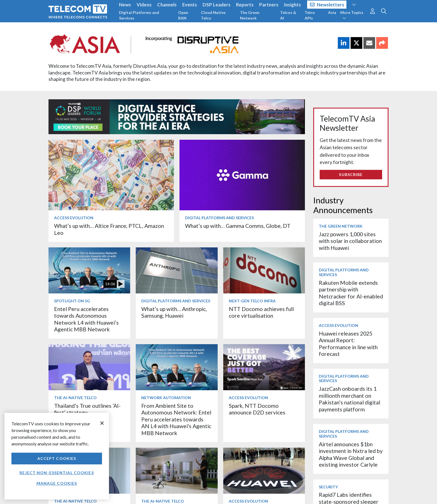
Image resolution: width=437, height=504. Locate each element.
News (125, 5)
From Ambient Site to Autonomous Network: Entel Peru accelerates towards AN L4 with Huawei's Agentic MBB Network (176, 419)
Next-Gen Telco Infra (252, 301)
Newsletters (327, 5)
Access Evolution (74, 218)
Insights (292, 5)
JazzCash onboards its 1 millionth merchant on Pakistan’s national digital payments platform (349, 399)
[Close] (102, 423)
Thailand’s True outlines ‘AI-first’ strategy (87, 409)
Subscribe (351, 174)
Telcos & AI (288, 15)
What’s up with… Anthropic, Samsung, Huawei (174, 312)
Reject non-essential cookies (57, 473)
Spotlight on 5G (72, 301)
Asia (332, 12)
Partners (269, 5)
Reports (245, 5)
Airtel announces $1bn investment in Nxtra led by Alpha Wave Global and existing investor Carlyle (351, 454)
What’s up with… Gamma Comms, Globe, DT (238, 226)
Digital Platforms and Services (139, 15)
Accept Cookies (57, 458)
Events (190, 5)
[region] (57, 456)
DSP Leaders (217, 5)
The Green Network (250, 15)
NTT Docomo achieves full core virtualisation (261, 312)
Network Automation (166, 398)
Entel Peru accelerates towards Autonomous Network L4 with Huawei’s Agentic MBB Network (86, 319)
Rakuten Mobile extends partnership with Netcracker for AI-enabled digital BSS (351, 293)
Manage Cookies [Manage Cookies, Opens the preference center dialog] (57, 483)
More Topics (352, 15)
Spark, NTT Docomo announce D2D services (257, 409)
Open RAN (183, 15)
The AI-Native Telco (75, 398)
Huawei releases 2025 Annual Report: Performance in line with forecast (348, 344)
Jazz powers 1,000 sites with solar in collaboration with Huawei (350, 241)
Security (328, 487)
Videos (144, 5)
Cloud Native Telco (213, 15)
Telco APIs (310, 15)
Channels (167, 5)
